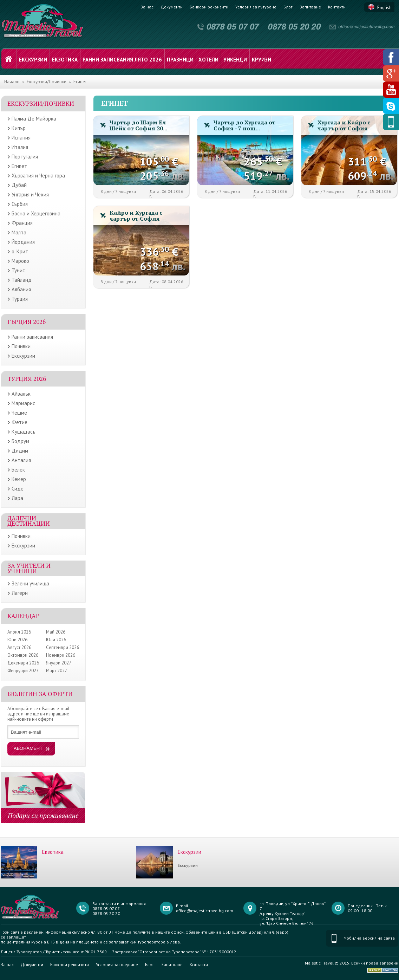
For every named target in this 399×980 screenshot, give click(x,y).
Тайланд (22, 280)
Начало (12, 82)
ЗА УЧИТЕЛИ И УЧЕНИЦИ (29, 568)
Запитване (310, 7)
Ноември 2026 (61, 655)
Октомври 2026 (23, 655)
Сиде (18, 489)
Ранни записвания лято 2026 (122, 60)
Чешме (19, 413)
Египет (19, 166)
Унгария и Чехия (30, 194)
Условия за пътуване (256, 7)
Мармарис (23, 403)
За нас (147, 7)
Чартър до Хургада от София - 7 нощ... (244, 125)
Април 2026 (19, 632)
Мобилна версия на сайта (369, 938)
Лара (17, 498)
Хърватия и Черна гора (38, 176)
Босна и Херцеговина (36, 213)
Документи (172, 7)
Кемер (19, 479)
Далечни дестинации (29, 521)
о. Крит (20, 251)
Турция (20, 299)
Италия (20, 147)
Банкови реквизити (209, 7)
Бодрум (20, 441)
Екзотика (65, 60)
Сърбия (20, 204)
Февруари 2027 (23, 671)
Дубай (19, 185)
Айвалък (21, 394)
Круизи (261, 60)
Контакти (337, 7)
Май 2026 (56, 632)
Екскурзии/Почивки (47, 82)
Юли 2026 (56, 640)
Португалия (25, 157)
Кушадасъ (24, 432)
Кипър (19, 128)
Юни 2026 (17, 640)
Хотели (208, 60)
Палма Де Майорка (34, 119)
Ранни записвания (32, 337)
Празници (180, 60)
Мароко (20, 261)
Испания (21, 138)
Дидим (20, 451)
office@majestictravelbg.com (205, 911)
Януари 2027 (59, 663)
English (384, 8)
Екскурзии (33, 60)
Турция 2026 (27, 379)
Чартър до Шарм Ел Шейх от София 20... (138, 125)
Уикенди (235, 60)
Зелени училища (30, 583)
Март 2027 (57, 671)
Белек (18, 470)
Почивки (21, 346)
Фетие (19, 422)
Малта (19, 232)
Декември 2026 (23, 663)
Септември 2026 (63, 647)
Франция (22, 223)
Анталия (21, 460)
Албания (21, 289)
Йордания (23, 242)
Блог (288, 7)
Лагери (20, 593)
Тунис (18, 270)
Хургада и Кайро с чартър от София (344, 125)
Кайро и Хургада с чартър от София (136, 216)
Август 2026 (19, 647)
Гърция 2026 (27, 322)
